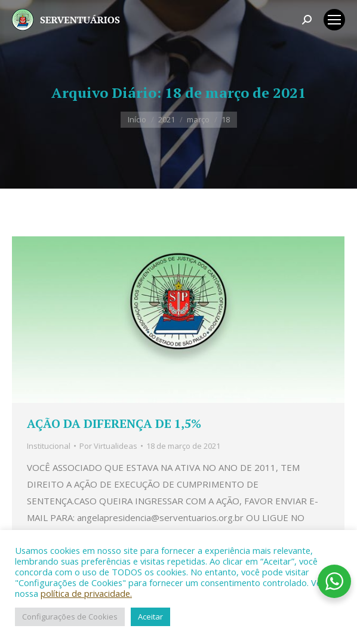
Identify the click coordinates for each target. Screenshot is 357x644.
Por (108, 446)
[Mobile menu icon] (334, 20)
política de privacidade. (86, 593)
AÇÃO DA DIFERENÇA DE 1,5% (114, 423)
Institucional (49, 446)
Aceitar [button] (150, 617)
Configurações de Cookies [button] (70, 617)
